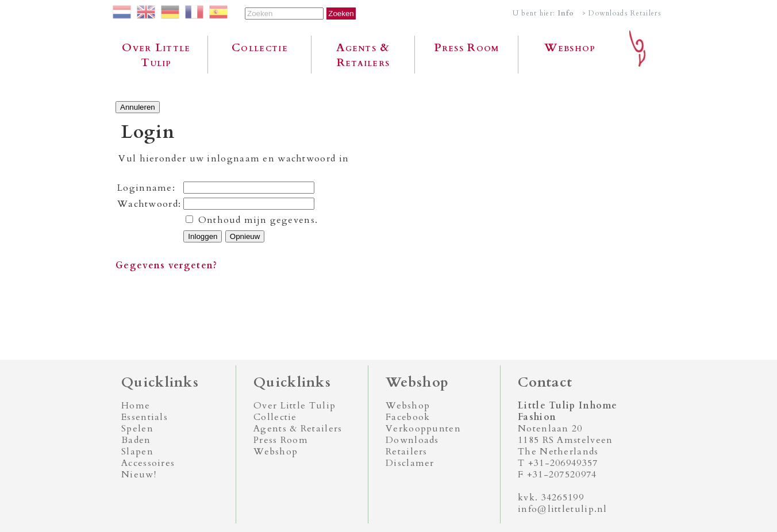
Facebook (408, 417)
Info (566, 13)
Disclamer (410, 463)
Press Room (467, 48)
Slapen (137, 452)
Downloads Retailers (412, 446)
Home (136, 406)
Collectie (260, 48)
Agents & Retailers (363, 55)
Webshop (570, 48)
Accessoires (148, 463)
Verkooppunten (423, 429)
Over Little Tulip (156, 55)
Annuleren (138, 107)
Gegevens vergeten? (166, 265)
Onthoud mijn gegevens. (258, 220)
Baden (136, 440)
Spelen (137, 429)
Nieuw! (139, 475)
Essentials (145, 417)
